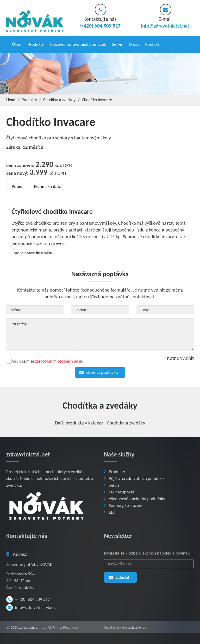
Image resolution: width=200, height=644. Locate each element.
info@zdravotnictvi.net (165, 26)
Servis (117, 44)
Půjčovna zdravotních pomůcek (78, 44)
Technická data (49, 185)
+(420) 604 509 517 (28, 598)
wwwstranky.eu (134, 626)
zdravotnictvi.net (33, 626)
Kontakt (152, 44)
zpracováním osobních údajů (59, 360)
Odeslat (118, 576)
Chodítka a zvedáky (59, 98)
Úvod (17, 44)
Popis (17, 185)
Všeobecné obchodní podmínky (137, 497)
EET (112, 511)
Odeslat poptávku (98, 371)
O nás (134, 44)
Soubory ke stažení (126, 504)
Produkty (36, 44)
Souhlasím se (48, 360)
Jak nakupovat (122, 491)
